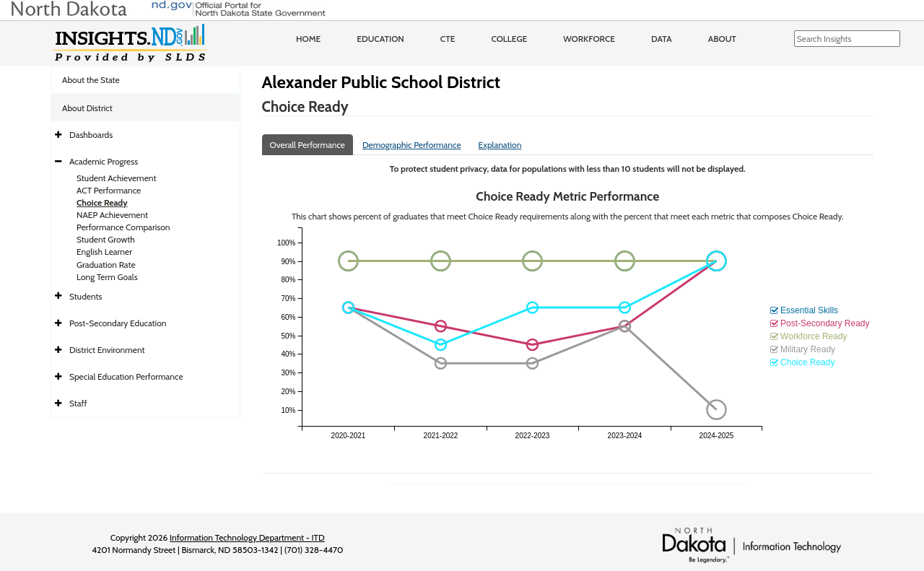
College (509, 39)
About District (87, 108)
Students (86, 296)
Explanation (500, 145)
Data (662, 39)
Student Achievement (116, 178)
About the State (91, 80)
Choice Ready (102, 202)
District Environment (107, 350)
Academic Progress (104, 161)
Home (308, 39)
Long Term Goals (107, 277)
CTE (448, 39)
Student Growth (106, 239)
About (722, 39)
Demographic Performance (412, 145)
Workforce (589, 39)
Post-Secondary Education (118, 323)
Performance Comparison (123, 227)
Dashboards (91, 135)
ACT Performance (109, 190)
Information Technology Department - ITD (247, 537)
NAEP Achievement (112, 215)
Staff (78, 403)
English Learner (104, 252)
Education (380, 39)
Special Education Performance (126, 376)
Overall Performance (308, 145)
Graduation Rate (106, 265)
